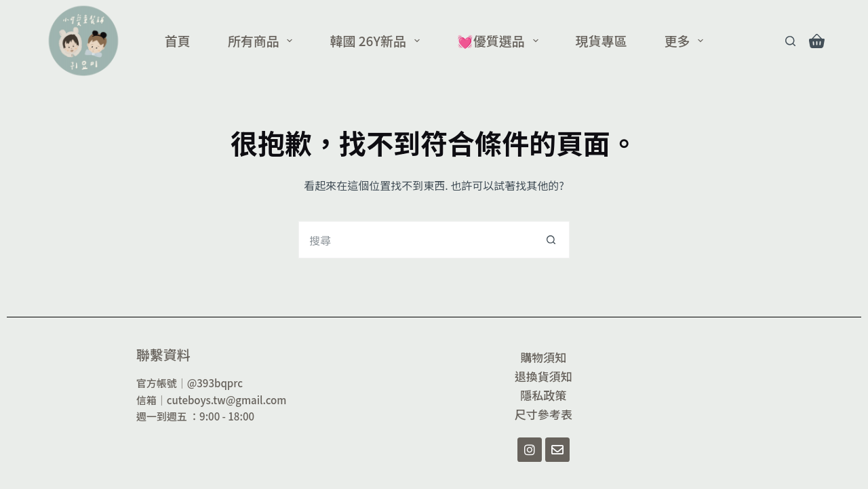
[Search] (790, 41)
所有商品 (263, 40)
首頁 (178, 40)
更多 (687, 40)
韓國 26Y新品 (377, 40)
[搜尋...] (415, 240)
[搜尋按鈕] (551, 240)
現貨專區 (601, 40)
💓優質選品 (500, 40)
